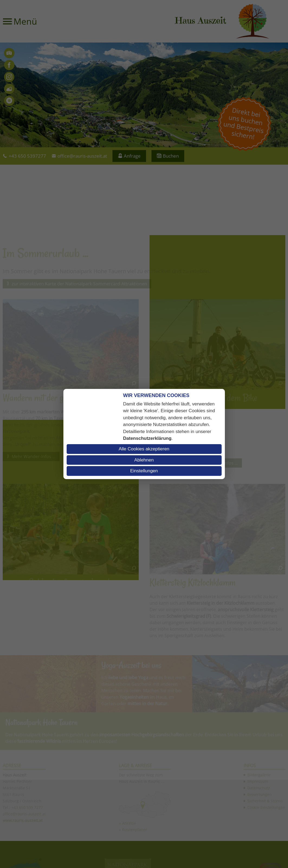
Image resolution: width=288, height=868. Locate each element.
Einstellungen (144, 471)
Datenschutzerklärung (147, 438)
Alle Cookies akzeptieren (144, 449)
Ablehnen (144, 460)
